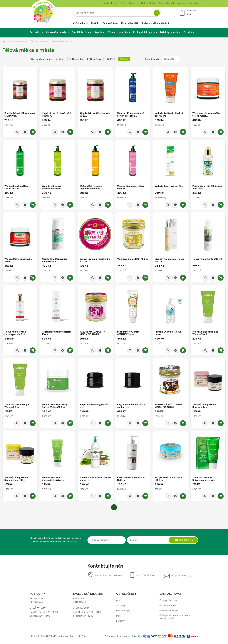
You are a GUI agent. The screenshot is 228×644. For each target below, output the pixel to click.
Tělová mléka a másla (62, 41)
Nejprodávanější (130, 23)
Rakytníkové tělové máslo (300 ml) (169, 479)
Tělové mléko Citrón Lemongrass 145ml (15, 334)
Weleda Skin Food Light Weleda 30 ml (17, 406)
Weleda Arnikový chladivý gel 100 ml (169, 115)
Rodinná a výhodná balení (155, 23)
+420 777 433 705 (146, 576)
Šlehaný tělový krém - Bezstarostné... (205, 406)
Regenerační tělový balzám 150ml (57, 334)
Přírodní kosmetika (18, 41)
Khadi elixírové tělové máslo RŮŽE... (95, 115)
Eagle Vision (81, 637)
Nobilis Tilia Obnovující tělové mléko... (55, 261)
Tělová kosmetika (40, 41)
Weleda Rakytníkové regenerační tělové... (91, 188)
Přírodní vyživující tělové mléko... (168, 334)
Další (124, 59)
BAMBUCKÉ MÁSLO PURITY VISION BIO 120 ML (169, 406)
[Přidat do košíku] (33, 132)
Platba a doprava (168, 606)
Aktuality (133, 3)
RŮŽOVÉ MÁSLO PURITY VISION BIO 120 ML (92, 334)
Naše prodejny (123, 611)
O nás (123, 3)
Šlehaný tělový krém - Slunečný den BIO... (17, 479)
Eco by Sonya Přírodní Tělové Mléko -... (92, 479)
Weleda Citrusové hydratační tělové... (53, 188)
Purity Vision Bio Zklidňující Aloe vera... (207, 188)
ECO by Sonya (95, 59)
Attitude (60, 59)
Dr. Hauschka (76, 59)
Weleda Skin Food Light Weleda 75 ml (205, 334)
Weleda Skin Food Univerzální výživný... (53, 479)
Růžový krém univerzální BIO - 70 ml (95, 261)
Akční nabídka (81, 23)
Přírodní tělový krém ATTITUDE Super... (128, 334)
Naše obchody (148, 3)
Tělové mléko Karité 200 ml (207, 259)
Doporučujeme (110, 23)
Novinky (95, 23)
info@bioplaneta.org (181, 576)
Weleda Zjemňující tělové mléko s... (131, 188)
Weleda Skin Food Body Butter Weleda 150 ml (55, 406)
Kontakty (194, 3)
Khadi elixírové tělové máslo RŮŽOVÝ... (57, 115)
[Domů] (4, 41)
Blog (161, 3)
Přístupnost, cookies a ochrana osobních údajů (175, 617)
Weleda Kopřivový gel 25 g (169, 186)
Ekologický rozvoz (168, 601)
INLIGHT (111, 59)
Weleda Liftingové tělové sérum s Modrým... (131, 115)
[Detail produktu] (25, 132)
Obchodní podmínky (176, 3)
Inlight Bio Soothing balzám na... (95, 406)
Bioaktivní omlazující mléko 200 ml (170, 261)
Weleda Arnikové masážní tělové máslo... (207, 115)
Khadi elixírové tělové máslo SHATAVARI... (20, 115)
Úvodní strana (110, 3)
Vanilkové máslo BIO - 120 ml (131, 261)
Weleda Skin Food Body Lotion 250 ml (17, 188)
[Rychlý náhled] (17, 132)
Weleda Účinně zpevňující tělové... (19, 261)
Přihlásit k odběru (183, 541)
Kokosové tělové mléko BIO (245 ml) (132, 479)
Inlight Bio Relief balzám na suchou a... (132, 406)
